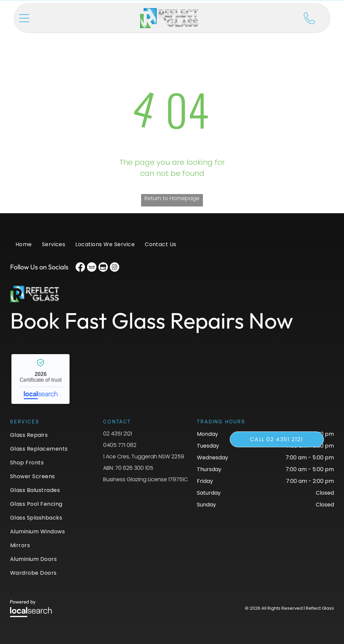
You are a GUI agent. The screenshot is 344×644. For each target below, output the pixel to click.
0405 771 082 (120, 445)
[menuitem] (24, 248)
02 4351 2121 (118, 434)
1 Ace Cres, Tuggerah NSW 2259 (144, 457)
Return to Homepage (172, 198)
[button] (24, 18)
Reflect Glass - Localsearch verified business (40, 379)
